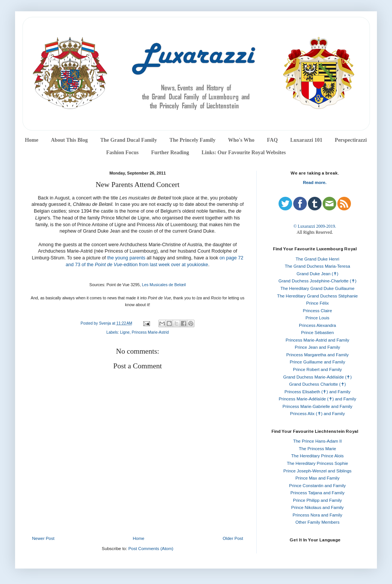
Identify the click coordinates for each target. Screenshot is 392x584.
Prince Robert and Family (317, 369)
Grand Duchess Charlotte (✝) (318, 384)
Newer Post (43, 538)
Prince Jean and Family (317, 347)
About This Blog (69, 140)
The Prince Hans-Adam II (318, 441)
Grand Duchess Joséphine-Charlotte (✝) (318, 281)
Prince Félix (317, 303)
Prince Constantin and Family (317, 486)
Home (32, 140)
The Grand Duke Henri (317, 259)
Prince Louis (318, 318)
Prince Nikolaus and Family (318, 507)
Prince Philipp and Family (317, 500)
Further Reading (170, 153)
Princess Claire (318, 311)
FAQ (272, 140)
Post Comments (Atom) (151, 549)
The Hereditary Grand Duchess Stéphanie (317, 296)
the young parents (126, 258)
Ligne (125, 332)
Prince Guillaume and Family (318, 362)
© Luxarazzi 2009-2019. (315, 226)
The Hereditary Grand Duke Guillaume (317, 288)
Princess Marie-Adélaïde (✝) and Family (317, 399)
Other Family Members (318, 522)
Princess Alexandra (317, 325)
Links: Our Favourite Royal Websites (244, 153)
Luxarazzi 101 (306, 140)
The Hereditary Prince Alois (318, 456)
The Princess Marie (318, 449)
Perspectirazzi (351, 140)
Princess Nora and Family (317, 515)
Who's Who (241, 140)
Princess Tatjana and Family (317, 493)
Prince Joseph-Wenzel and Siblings (318, 471)
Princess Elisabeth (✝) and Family (318, 392)
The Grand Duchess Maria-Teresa (318, 266)
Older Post (233, 538)
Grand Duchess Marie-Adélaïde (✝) (317, 377)
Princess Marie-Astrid (150, 332)
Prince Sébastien (318, 333)
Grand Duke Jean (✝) (318, 274)
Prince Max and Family (318, 478)
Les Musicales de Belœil (164, 285)
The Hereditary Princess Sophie (317, 463)
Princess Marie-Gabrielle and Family (318, 406)
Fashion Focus (122, 153)
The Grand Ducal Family (129, 140)
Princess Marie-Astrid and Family (318, 340)
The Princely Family (193, 140)
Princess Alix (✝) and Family (317, 414)
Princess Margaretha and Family (317, 355)
